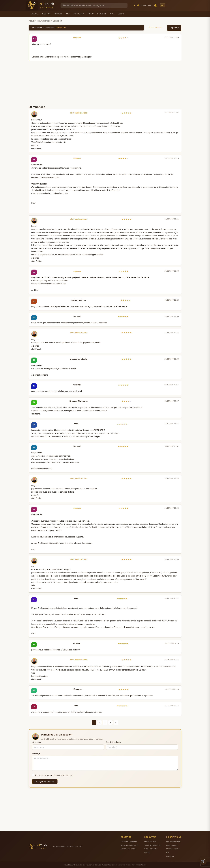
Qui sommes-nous (173, 841)
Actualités (78, 14)
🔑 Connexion (144, 5)
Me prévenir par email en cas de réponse (52, 775)
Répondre (174, 28)
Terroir (58, 14)
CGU (168, 853)
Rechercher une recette (130, 845)
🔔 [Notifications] (155, 5)
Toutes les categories (129, 841)
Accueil (34, 14)
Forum (91, 14)
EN (162, 5)
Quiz (112, 14)
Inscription (170, 856)
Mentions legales (173, 849)
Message (36, 753)
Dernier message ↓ (156, 27)
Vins (68, 14)
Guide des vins (150, 841)
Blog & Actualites (151, 849)
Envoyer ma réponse (45, 782)
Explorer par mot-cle (129, 849)
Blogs (121, 14)
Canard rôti (61, 28)
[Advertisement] (105, 83)
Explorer (102, 14)
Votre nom (37, 742)
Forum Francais (44, 21)
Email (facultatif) (113, 742)
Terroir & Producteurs (153, 845)
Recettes (46, 14)
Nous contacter (172, 845)
